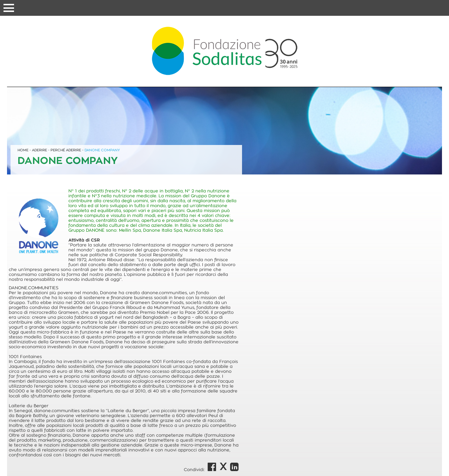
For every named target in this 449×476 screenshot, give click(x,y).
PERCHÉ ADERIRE (66, 150)
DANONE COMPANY (102, 150)
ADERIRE (39, 150)
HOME (23, 150)
